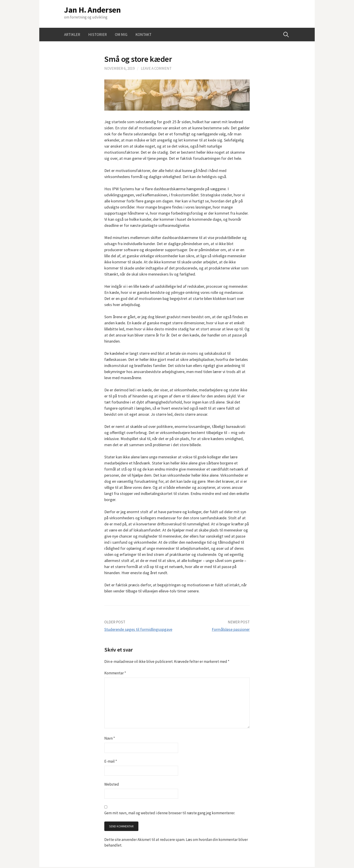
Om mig (121, 35)
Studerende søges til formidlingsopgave (138, 629)
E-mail (111, 761)
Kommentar (115, 673)
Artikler (72, 35)
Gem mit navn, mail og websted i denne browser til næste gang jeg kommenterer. (170, 813)
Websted (112, 784)
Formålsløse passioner (231, 629)
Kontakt (143, 35)
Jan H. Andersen (92, 10)
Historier (98, 35)
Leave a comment (156, 68)
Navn (110, 738)
